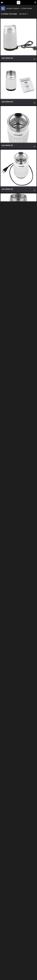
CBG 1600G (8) (7, 451)
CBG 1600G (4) (7, 626)
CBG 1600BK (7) (8, 757)
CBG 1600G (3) (7, 582)
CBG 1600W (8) (7, 58)
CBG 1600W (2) (7, 145)
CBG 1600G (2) (7, 713)
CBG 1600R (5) (7, 277)
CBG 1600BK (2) (8, 976)
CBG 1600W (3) (7, 189)
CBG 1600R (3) (7, 320)
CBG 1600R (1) (7, 539)
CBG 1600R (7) (7, 408)
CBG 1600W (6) (7, 102)
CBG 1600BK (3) (8, 888)
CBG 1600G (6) (7, 495)
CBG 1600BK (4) (8, 932)
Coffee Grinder (27, 8)
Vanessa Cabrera (13, 8)
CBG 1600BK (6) (8, 801)
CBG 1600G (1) (7, 670)
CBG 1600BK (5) (8, 845)
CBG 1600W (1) (7, 233)
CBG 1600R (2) (7, 364)
